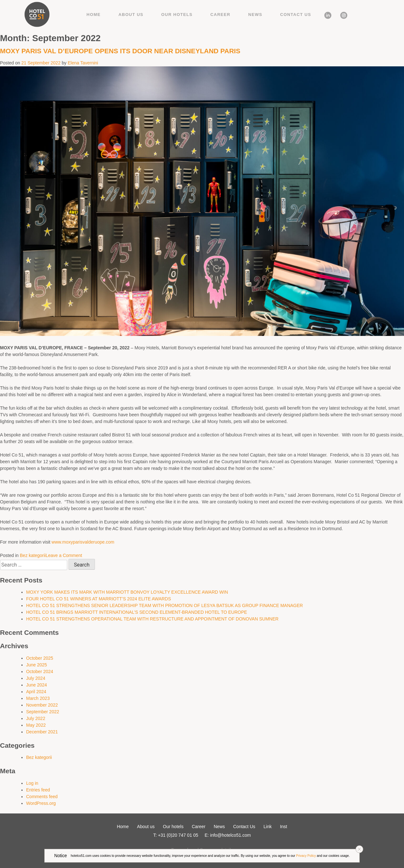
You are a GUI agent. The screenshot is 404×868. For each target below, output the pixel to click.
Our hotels (177, 15)
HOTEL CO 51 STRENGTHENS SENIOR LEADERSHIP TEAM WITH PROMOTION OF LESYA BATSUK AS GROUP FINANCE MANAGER (165, 605)
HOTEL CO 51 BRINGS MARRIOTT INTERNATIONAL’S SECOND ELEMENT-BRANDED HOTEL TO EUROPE (137, 612)
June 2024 (36, 685)
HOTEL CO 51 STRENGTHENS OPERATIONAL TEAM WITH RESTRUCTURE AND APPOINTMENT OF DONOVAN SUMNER (152, 619)
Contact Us (296, 15)
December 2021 (42, 732)
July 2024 (36, 678)
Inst (341, 14)
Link (326, 14)
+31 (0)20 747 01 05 (178, 835)
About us (131, 15)
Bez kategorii (33, 555)
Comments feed (42, 797)
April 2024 (36, 692)
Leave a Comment (64, 555)
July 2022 (36, 718)
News (255, 15)
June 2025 (36, 665)
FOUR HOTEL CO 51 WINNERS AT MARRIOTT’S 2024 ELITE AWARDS (99, 599)
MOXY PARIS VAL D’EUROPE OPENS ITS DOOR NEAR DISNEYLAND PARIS (121, 51)
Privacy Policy (306, 856)
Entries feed (38, 790)
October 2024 (40, 671)
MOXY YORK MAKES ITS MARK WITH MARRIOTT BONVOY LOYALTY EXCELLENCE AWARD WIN (127, 592)
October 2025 (40, 658)
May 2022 (36, 725)
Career (220, 15)
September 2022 (43, 712)
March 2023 (38, 698)
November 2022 (42, 705)
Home (94, 15)
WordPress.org (41, 803)
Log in (32, 783)
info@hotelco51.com (230, 835)
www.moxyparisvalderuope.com (83, 542)
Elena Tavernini (83, 63)
